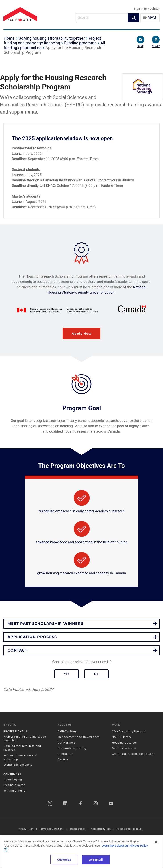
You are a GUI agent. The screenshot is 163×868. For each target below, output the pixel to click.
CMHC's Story (67, 732)
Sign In (139, 9)
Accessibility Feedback (129, 829)
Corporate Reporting (72, 748)
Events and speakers (18, 765)
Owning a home (14, 785)
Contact (17, 650)
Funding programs (80, 43)
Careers (63, 759)
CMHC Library (122, 737)
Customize (64, 860)
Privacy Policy (26, 829)
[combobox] (102, 18)
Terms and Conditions (52, 829)
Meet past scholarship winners (45, 624)
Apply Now (82, 334)
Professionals (15, 732)
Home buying (13, 779)
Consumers (12, 774)
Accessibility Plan (101, 829)
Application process (32, 637)
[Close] (156, 842)
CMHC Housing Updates (129, 732)
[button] (134, 18)
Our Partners (67, 743)
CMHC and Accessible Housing (134, 754)
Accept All (96, 860)
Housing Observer (124, 743)
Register (154, 9)
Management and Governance (79, 737)
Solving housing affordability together (52, 38)
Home (9, 38)
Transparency (77, 829)
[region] (81, 851)
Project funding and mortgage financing (52, 41)
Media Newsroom (124, 748)
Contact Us (65, 754)
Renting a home (14, 791)
